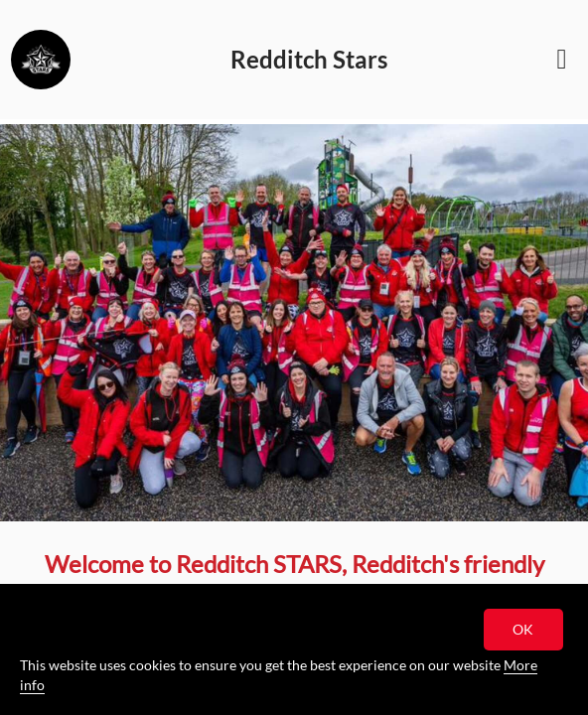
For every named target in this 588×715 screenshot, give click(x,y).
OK (524, 629)
